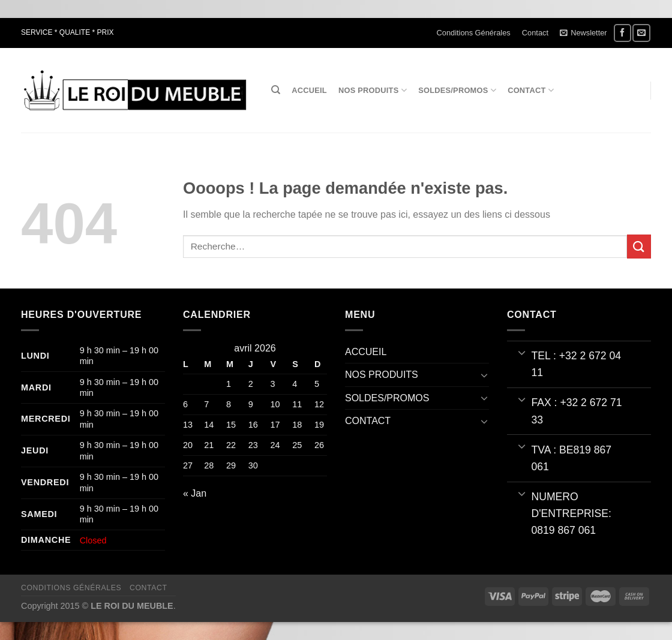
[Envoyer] (639, 246)
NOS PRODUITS (373, 90)
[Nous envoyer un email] (641, 33)
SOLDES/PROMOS (457, 90)
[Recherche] (276, 90)
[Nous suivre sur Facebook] (622, 33)
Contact (535, 33)
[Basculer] (484, 375)
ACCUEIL (309, 90)
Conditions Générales (474, 33)
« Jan (195, 493)
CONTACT (531, 90)
